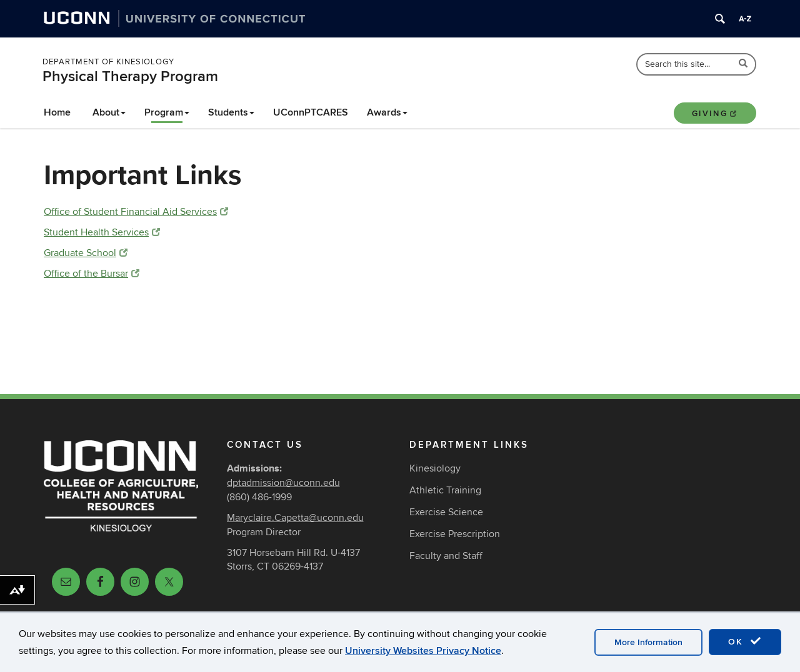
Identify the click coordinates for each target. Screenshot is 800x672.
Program (167, 112)
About (109, 112)
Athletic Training (445, 490)
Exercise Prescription (455, 534)
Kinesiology (435, 468)
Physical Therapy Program (130, 77)
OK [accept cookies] (745, 641)
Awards (387, 112)
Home (57, 112)
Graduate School (86, 253)
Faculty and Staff (446, 556)
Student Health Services (102, 232)
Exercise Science (446, 512)
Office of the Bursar (92, 274)
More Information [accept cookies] (648, 642)
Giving (715, 114)
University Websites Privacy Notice (423, 651)
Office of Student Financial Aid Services (136, 212)
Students (231, 112)
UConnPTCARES (311, 112)
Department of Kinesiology (108, 62)
